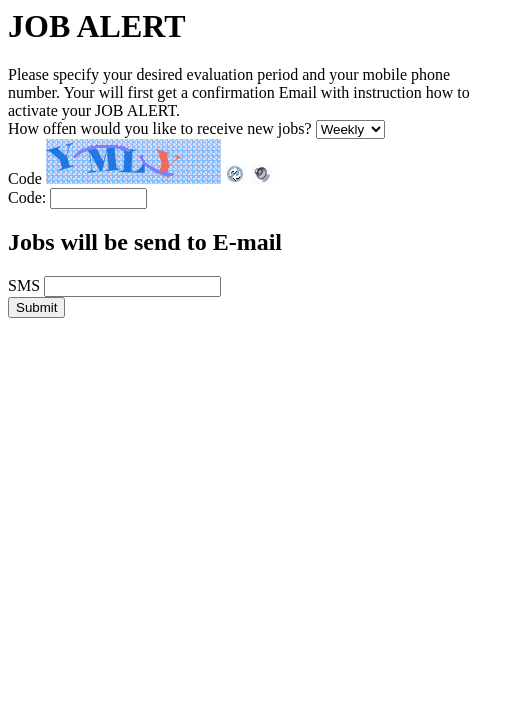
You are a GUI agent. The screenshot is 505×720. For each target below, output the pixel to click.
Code (25, 178)
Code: (27, 197)
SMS (24, 285)
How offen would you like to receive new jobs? (160, 128)
